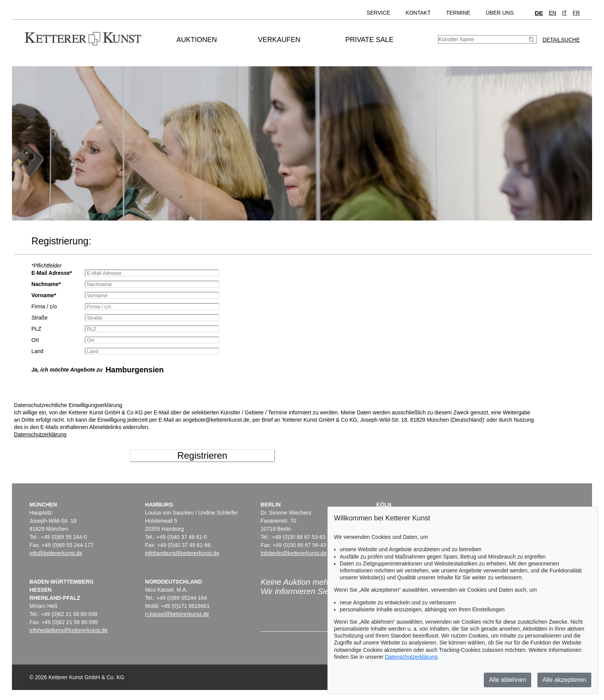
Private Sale (369, 40)
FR (576, 13)
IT (564, 13)
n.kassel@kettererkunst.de (177, 614)
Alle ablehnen (508, 680)
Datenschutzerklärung (40, 434)
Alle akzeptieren (564, 680)
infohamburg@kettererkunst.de (182, 553)
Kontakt (418, 13)
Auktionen (197, 40)
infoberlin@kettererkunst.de (294, 553)
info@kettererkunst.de (56, 553)
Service (378, 13)
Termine (458, 13)
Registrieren (202, 455)
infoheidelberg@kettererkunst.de (69, 630)
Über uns (500, 13)
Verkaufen (279, 40)
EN (553, 13)
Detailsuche (561, 40)
